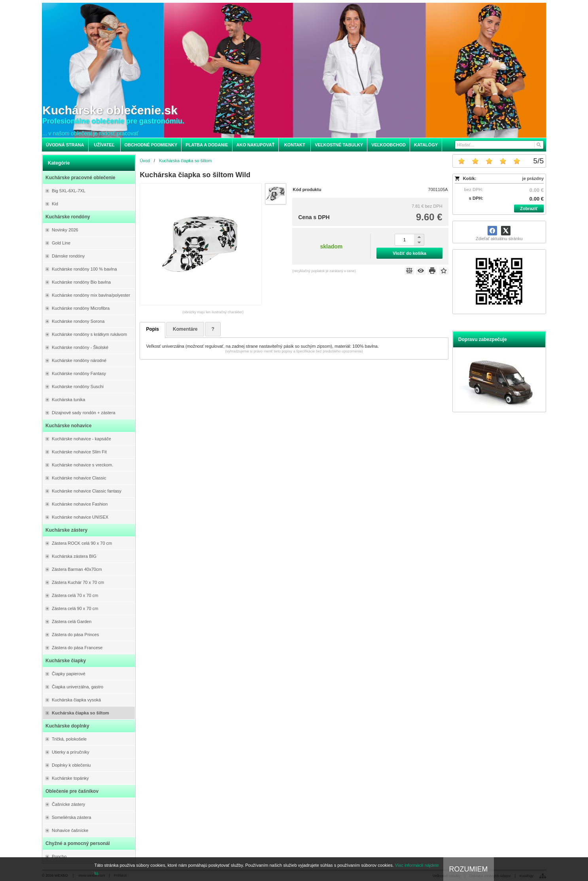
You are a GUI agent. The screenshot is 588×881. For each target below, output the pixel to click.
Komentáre (185, 329)
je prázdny (533, 178)
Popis (152, 329)
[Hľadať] (538, 145)
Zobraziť (529, 208)
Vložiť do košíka (409, 253)
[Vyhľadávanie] (499, 145)
